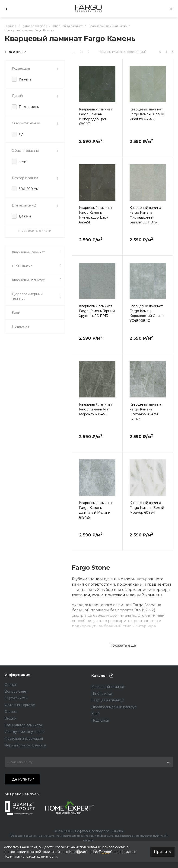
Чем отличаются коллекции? (123, 52)
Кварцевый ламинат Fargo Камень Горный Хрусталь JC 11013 (97, 311)
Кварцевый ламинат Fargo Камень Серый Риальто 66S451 (147, 114)
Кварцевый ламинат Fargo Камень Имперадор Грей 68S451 (96, 117)
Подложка (21, 326)
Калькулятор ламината (23, 725)
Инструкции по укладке (25, 732)
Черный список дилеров (25, 745)
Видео (10, 718)
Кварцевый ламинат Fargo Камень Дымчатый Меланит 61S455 (96, 510)
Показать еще (123, 645)
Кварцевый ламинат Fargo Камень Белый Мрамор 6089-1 (147, 508)
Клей (16, 313)
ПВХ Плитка (37, 266)
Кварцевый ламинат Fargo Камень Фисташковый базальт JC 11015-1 (146, 215)
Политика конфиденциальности (30, 856)
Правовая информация (24, 739)
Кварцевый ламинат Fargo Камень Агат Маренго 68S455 (96, 409)
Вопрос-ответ (16, 691)
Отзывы (11, 712)
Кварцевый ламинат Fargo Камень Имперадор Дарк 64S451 (96, 215)
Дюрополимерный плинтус (37, 296)
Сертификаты (16, 698)
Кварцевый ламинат (37, 252)
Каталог (99, 676)
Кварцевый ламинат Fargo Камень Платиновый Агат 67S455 (146, 412)
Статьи (10, 685)
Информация (17, 675)
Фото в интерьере (20, 705)
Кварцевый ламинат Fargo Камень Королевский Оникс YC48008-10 (146, 313)
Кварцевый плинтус (37, 280)
